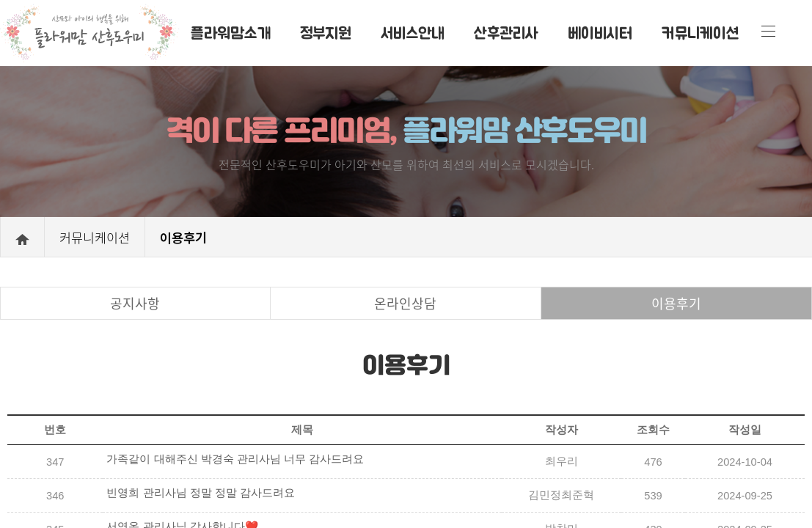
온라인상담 (405, 303)
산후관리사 (506, 32)
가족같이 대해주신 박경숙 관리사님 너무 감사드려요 (235, 459)
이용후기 (676, 303)
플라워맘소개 (231, 32)
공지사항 (135, 303)
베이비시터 (600, 32)
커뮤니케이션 (700, 32)
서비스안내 (413, 32)
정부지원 (326, 32)
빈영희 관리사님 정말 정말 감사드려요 (200, 493)
